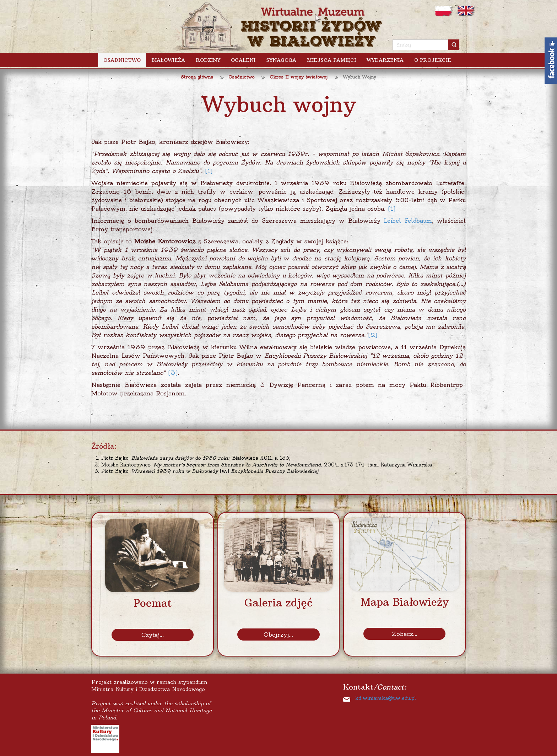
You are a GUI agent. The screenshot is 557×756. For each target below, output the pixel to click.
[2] (373, 335)
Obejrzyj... (278, 634)
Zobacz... (405, 634)
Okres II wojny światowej (299, 77)
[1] (209, 171)
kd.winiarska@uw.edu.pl (386, 698)
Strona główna (197, 77)
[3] (173, 373)
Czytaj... (153, 635)
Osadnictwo (241, 77)
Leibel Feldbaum (408, 221)
